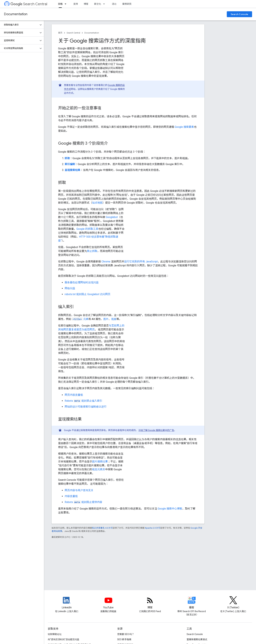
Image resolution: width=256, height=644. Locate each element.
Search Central (29, 4)
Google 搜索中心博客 (170, 509)
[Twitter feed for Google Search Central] (233, 603)
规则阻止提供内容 (83, 502)
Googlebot (112, 217)
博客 (86, 4)
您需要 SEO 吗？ (126, 634)
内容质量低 (71, 496)
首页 (60, 33)
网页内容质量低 (74, 395)
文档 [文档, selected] (60, 4)
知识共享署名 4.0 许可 (102, 528)
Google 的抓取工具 (87, 229)
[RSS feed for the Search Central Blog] (150, 603)
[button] (19, 25)
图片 (106, 319)
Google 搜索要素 (184, 127)
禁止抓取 (92, 251)
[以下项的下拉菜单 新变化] (105, 4)
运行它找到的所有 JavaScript (141, 262)
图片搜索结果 (100, 462)
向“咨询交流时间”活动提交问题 (64, 639)
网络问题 (70, 288)
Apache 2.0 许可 (153, 528)
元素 (80, 319)
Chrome (106, 262)
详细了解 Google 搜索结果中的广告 (156, 430)
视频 (114, 319)
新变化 (98, 4)
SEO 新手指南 (124, 639)
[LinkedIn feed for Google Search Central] (67, 603)
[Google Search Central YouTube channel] (108, 603)
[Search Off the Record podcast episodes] (192, 603)
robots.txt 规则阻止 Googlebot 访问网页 (88, 294)
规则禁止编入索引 (83, 401)
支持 (76, 4)
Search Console (239, 14)
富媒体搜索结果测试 (197, 639)
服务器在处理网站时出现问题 (82, 282)
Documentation (16, 14)
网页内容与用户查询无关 (79, 490)
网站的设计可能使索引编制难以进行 (86, 407)
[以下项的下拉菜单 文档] (66, 4)
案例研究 (127, 4)
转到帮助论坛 (55, 634)
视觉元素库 (99, 469)
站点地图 (97, 203)
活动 (114, 4)
